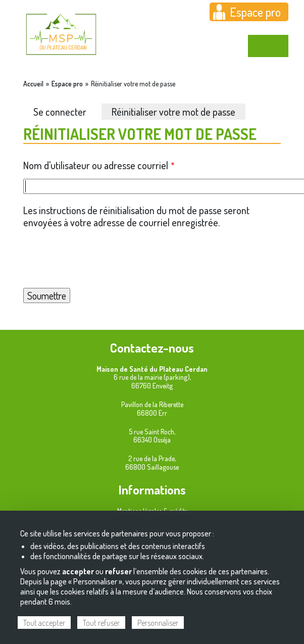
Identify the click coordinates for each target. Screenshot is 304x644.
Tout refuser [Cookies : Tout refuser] (101, 623)
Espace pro (255, 12)
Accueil (33, 84)
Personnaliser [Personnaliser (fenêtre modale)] (158, 623)
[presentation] (152, 258)
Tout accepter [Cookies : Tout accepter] (44, 623)
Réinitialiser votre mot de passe (173, 112)
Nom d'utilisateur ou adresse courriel (96, 165)
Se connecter (60, 112)
